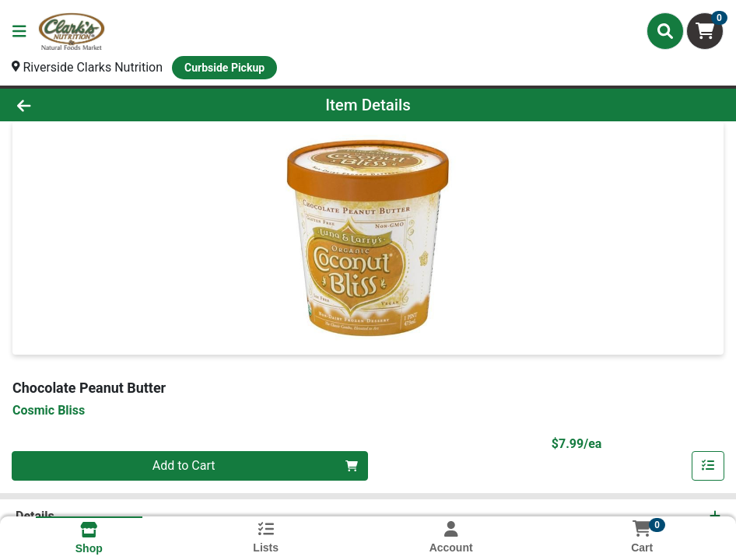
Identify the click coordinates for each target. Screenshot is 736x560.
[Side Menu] (19, 31)
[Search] (665, 31)
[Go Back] (102, 105)
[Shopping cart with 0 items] (705, 31)
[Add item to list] (708, 466)
